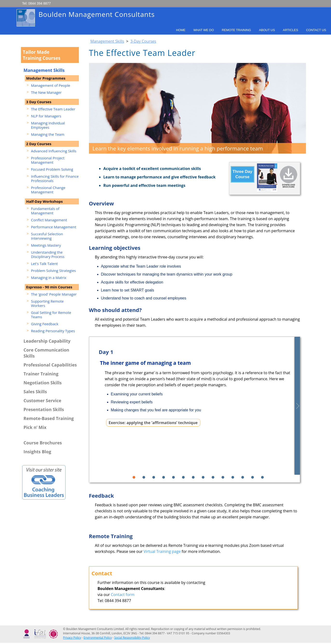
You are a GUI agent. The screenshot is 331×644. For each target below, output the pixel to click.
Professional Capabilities (50, 365)
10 (223, 478)
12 (243, 478)
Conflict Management (49, 220)
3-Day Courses (143, 41)
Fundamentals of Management (45, 211)
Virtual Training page (162, 551)
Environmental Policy (98, 638)
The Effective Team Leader (53, 109)
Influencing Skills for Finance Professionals (55, 178)
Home (181, 30)
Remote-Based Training (49, 418)
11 (233, 478)
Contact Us (316, 30)
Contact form (123, 595)
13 (253, 478)
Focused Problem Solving (52, 169)
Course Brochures (43, 443)
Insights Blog (37, 452)
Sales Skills (35, 392)
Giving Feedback (45, 324)
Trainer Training (41, 374)
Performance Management (54, 227)
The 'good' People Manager (54, 294)
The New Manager (46, 92)
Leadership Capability (47, 341)
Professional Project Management (48, 160)
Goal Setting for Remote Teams (51, 315)
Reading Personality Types (53, 331)
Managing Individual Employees (48, 125)
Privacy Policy (72, 638)
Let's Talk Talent (44, 264)
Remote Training (236, 30)
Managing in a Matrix (49, 278)
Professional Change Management (48, 190)
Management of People (51, 85)
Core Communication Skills (47, 353)
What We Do (204, 30)
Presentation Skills (44, 409)
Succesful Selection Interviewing (47, 236)
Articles (290, 30)
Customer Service (43, 400)
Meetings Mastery (46, 245)
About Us (267, 30)
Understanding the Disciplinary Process (48, 254)
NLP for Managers (46, 116)
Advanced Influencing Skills (54, 151)
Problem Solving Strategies (54, 271)
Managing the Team (48, 134)
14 (262, 478)
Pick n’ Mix (35, 427)
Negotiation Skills (43, 383)
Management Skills (107, 41)
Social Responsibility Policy (132, 638)
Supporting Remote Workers (47, 303)
